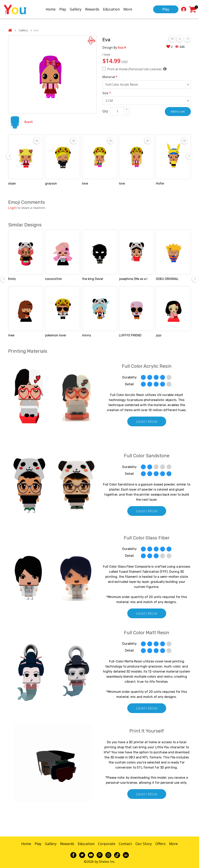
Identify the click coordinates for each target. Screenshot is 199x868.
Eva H (29, 122)
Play (63, 9)
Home (51, 9)
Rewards (92, 9)
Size (107, 93)
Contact (125, 844)
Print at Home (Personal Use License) (137, 69)
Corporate (107, 844)
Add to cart (178, 111)
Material (110, 77)
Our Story (144, 844)
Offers (160, 844)
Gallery (76, 9)
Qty (105, 111)
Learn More (147, 421)
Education (111, 9)
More (128, 9)
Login (12, 208)
